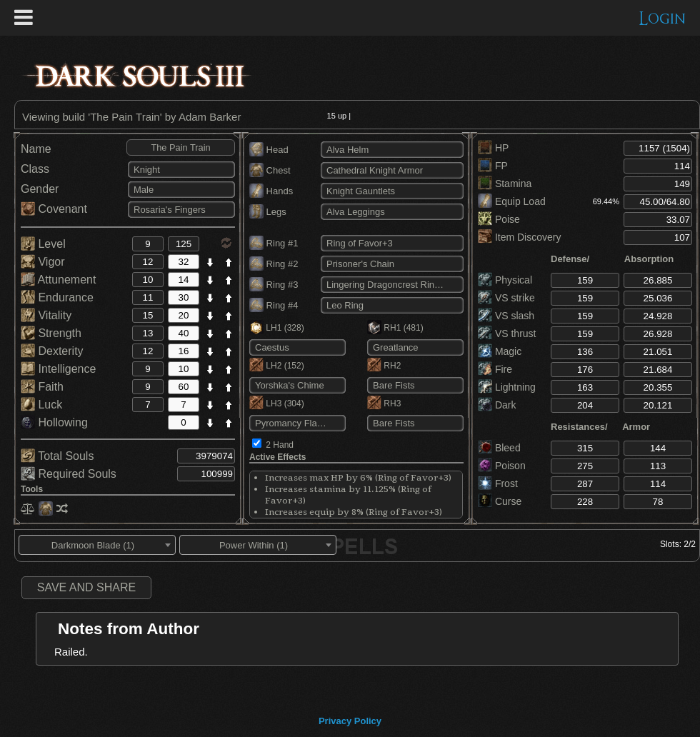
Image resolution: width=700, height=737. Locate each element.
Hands (271, 191)
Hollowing (54, 422)
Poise (499, 219)
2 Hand (280, 445)
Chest (270, 170)
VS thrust (507, 334)
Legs (268, 212)
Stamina (505, 184)
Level (43, 244)
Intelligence (58, 369)
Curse (500, 501)
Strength (51, 333)
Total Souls (57, 456)
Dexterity (52, 351)
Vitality (46, 315)
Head (269, 150)
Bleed (499, 448)
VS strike (506, 298)
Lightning (507, 387)
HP (493, 148)
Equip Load (512, 201)
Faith (42, 387)
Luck (41, 405)
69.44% (606, 201)
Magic (500, 351)
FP (493, 166)
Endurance (57, 297)
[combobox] (97, 545)
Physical (505, 280)
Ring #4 (274, 305)
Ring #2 (274, 264)
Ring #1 (274, 243)
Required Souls (69, 474)
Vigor (43, 262)
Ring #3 (274, 285)
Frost (498, 483)
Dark (497, 405)
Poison (502, 466)
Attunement (58, 280)
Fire (495, 369)
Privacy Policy (350, 721)
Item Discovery (519, 237)
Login (662, 19)
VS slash (506, 316)
